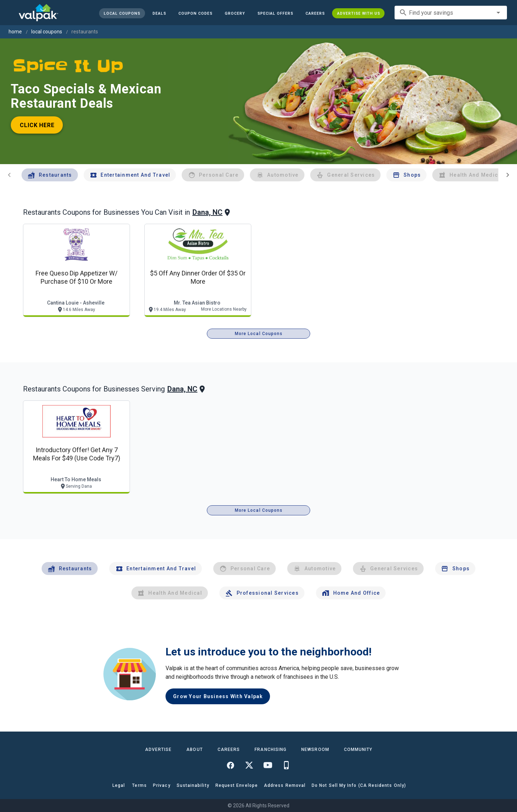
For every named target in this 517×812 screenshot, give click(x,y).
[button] (275, 13)
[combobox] (451, 13)
